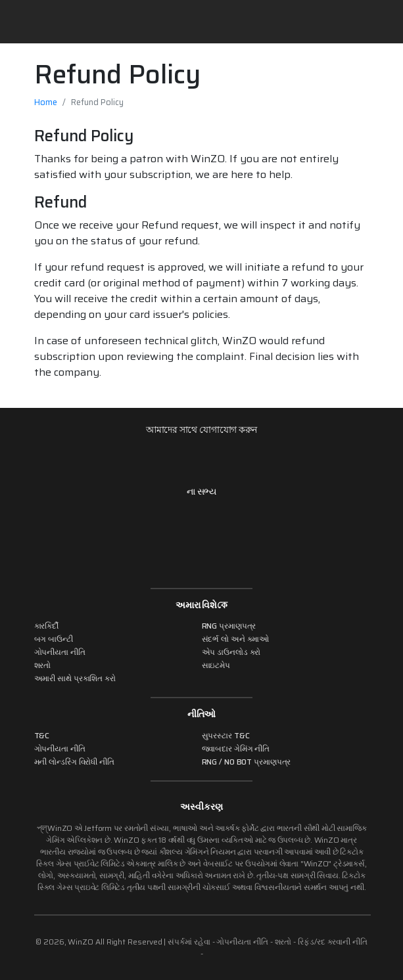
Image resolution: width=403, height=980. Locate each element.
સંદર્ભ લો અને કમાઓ (236, 639)
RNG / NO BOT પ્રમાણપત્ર (247, 762)
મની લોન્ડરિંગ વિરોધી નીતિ (74, 762)
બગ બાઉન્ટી (54, 639)
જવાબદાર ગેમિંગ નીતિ (236, 748)
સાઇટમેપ (216, 665)
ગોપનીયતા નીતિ (60, 652)
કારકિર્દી (47, 626)
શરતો (43, 665)
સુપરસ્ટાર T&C (226, 735)
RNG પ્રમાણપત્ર (229, 626)
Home (46, 102)
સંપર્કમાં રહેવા (189, 942)
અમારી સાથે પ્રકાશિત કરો (75, 678)
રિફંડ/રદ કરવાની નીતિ (333, 942)
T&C (42, 735)
